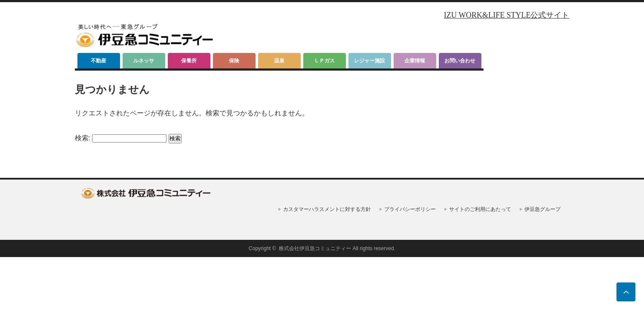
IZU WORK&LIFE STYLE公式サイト (507, 15)
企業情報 (415, 61)
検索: (83, 138)
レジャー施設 (370, 61)
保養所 (189, 61)
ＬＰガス (324, 61)
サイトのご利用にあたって (480, 209)
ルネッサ (144, 61)
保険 (234, 61)
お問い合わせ (460, 61)
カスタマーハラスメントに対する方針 (327, 209)
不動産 (99, 61)
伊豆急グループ (542, 209)
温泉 (279, 61)
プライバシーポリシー (410, 209)
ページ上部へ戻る (626, 292)
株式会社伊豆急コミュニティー (315, 248)
